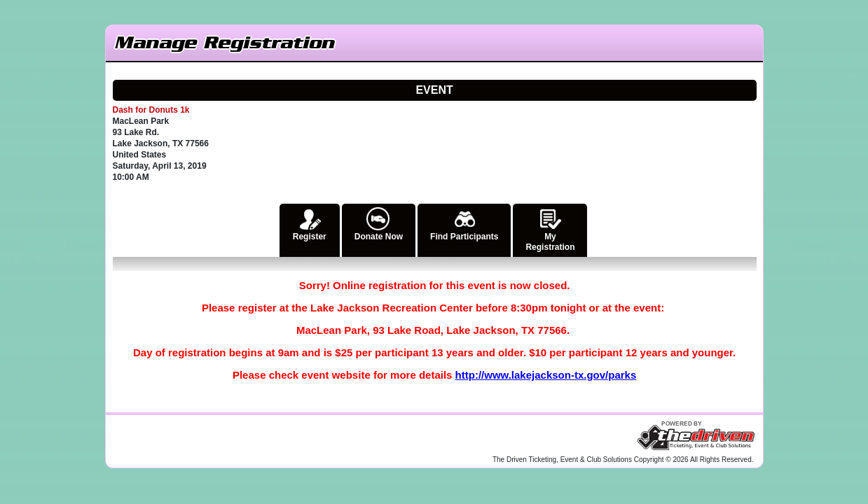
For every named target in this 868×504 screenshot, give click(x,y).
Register (310, 223)
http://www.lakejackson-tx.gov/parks (546, 375)
